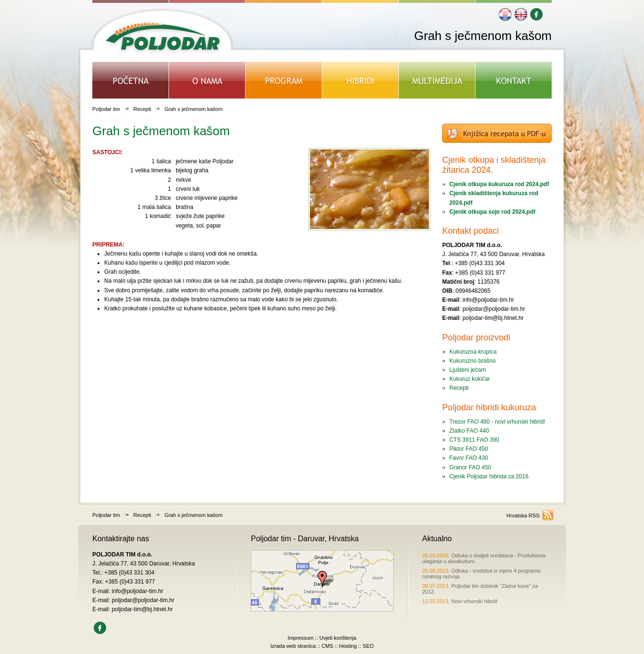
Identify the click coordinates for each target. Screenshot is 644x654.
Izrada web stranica (293, 646)
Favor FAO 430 (469, 458)
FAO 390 (487, 440)
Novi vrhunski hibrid (460, 601)
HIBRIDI (361, 80)
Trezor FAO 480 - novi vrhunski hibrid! (497, 422)
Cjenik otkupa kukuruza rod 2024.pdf (499, 184)
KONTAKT (514, 80)
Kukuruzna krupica (473, 352)
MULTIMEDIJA (437, 80)
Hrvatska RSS (523, 515)
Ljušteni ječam (468, 370)
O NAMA (207, 80)
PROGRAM (284, 80)
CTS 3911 (462, 440)
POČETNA (131, 80)
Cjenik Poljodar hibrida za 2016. (490, 476)
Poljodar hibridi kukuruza (489, 407)
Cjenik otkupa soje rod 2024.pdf (492, 212)
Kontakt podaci (471, 231)
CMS (327, 646)
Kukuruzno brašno (472, 361)
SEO (368, 646)
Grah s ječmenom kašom (161, 131)
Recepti (142, 109)
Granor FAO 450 (470, 467)
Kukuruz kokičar (470, 379)
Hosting (348, 646)
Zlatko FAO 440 (469, 431)
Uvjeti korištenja (338, 638)
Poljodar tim (106, 109)
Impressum (300, 638)
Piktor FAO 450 (469, 449)
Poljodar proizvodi (476, 337)
